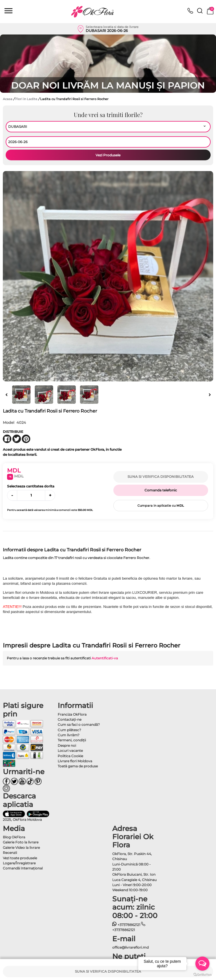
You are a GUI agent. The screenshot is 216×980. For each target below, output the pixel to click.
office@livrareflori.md (130, 947)
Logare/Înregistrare (19, 863)
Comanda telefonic (161, 490)
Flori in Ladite (27, 99)
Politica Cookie (70, 756)
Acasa (8, 99)
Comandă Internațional (23, 868)
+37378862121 (126, 925)
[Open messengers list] (202, 964)
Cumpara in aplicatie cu (161, 506)
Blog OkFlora (14, 837)
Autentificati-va (105, 658)
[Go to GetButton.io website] (202, 974)
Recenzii (10, 853)
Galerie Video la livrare (21, 848)
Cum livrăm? (69, 735)
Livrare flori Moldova (75, 761)
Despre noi (67, 745)
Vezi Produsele (108, 155)
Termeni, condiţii (72, 740)
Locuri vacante (70, 751)
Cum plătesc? (69, 730)
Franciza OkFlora (72, 714)
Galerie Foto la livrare (21, 842)
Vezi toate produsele (20, 858)
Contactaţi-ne (70, 719)
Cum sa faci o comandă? (79, 725)
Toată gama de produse (78, 766)
